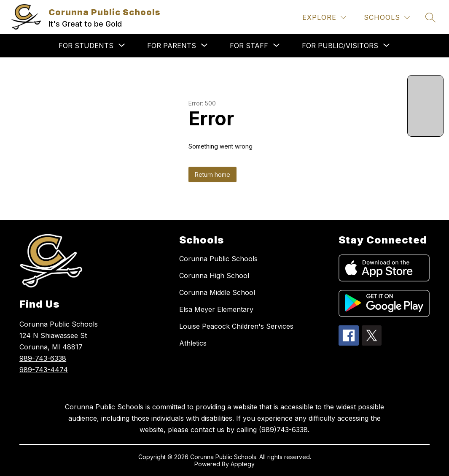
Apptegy (243, 464)
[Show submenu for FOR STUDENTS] (86, 46)
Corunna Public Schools (218, 259)
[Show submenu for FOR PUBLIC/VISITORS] (340, 46)
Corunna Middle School (217, 292)
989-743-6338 (43, 358)
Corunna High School (214, 276)
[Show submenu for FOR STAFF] (249, 46)
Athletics (193, 343)
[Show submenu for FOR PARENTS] (172, 46)
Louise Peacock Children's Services (236, 326)
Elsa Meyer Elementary (216, 309)
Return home (212, 174)
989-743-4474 (44, 370)
